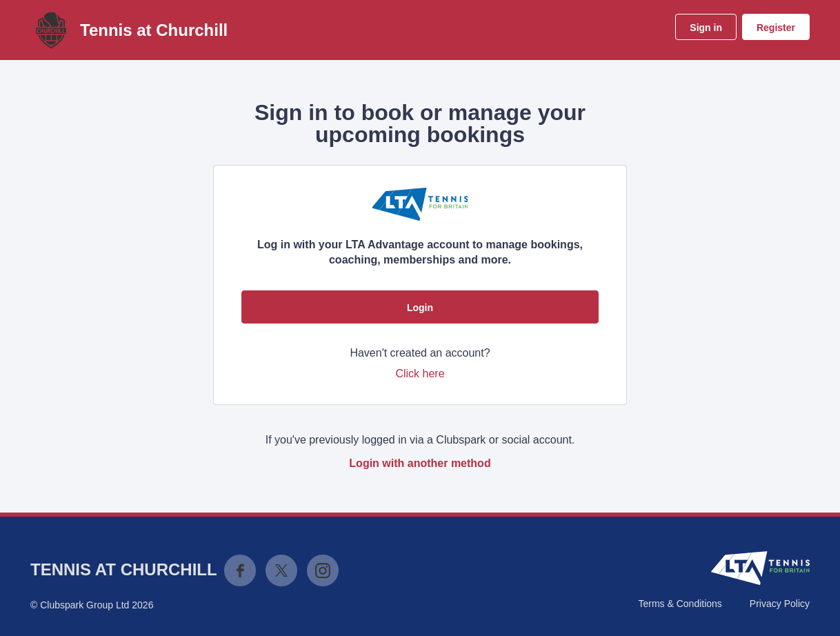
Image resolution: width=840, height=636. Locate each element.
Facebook (240, 570)
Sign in (706, 28)
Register (776, 28)
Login (420, 308)
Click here (420, 374)
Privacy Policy (780, 604)
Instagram (323, 570)
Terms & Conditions (680, 604)
